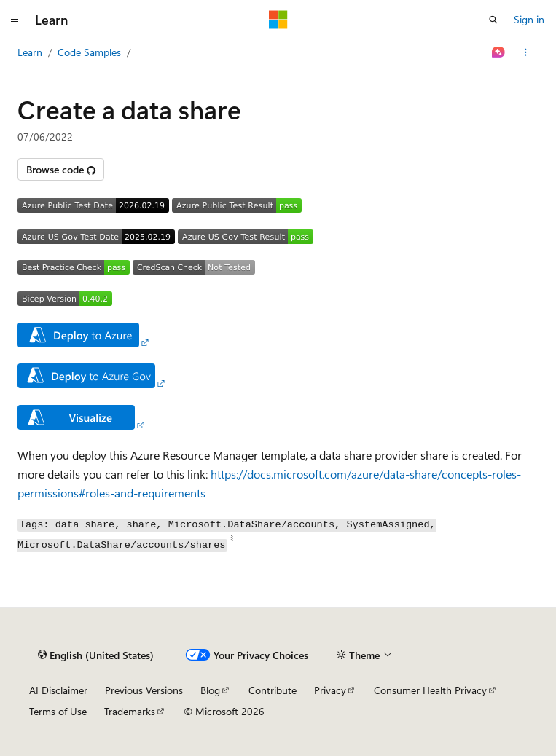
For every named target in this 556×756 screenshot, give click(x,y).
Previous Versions (144, 690)
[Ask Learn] (499, 52)
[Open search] (493, 20)
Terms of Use (58, 711)
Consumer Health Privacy (430, 690)
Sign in (529, 19)
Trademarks (130, 711)
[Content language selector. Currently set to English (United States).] (96, 655)
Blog (210, 690)
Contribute (273, 690)
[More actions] (526, 52)
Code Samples (89, 52)
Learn (30, 52)
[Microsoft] (278, 20)
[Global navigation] (15, 20)
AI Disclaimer (58, 690)
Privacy (330, 690)
